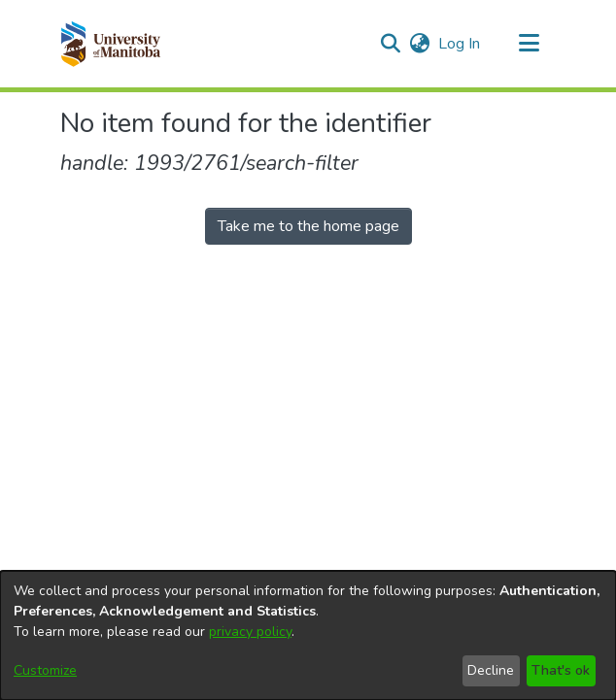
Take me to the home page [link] (308, 226)
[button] (110, 44)
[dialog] (308, 635)
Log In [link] (460, 44)
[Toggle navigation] (529, 44)
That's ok (561, 670)
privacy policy (250, 632)
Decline (491, 670)
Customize (45, 670)
